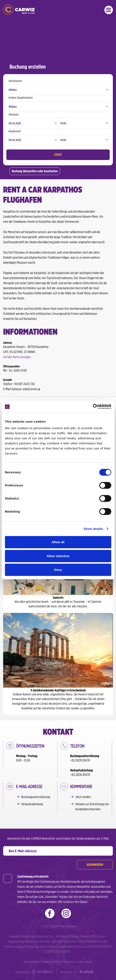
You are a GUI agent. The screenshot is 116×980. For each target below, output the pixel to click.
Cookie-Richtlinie (51, 962)
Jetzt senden (83, 797)
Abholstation (15, 81)
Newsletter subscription (78, 962)
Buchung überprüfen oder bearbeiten (35, 171)
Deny (58, 570)
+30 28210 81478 (80, 760)
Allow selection (58, 556)
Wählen (13, 90)
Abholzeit (13, 114)
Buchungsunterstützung (36, 797)
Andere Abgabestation (21, 98)
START (58, 155)
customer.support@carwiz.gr (21, 947)
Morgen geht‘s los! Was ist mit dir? (19, 10)
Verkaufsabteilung (32, 804)
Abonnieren (95, 865)
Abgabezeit (15, 131)
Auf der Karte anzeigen (17, 357)
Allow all (58, 542)
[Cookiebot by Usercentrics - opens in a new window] (93, 407)
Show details (93, 529)
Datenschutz (32, 962)
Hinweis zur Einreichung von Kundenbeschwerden (92, 807)
